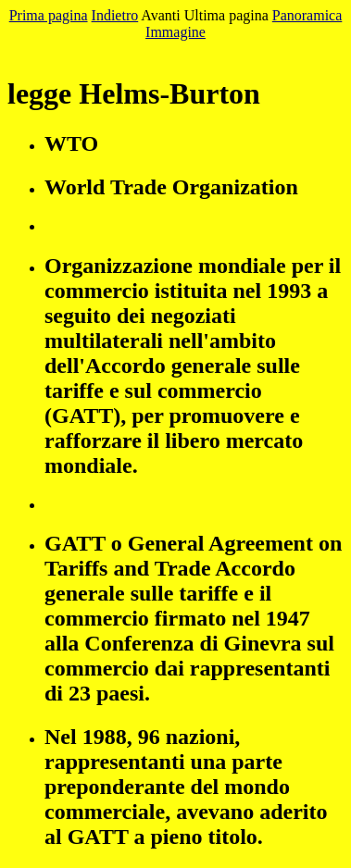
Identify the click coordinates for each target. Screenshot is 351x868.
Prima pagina (49, 15)
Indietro (115, 15)
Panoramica (307, 15)
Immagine (175, 32)
